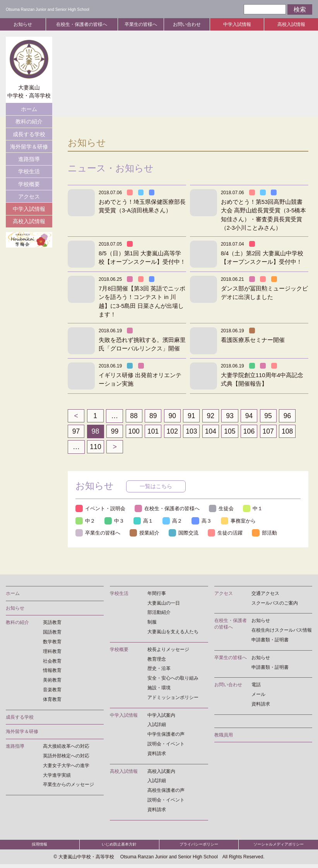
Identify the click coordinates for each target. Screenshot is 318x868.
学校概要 (29, 184)
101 (154, 431)
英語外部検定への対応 (66, 757)
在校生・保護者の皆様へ (82, 24)
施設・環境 (159, 689)
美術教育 (52, 681)
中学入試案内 (161, 716)
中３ (115, 521)
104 (213, 431)
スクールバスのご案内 (275, 604)
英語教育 (52, 624)
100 (135, 431)
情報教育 (52, 672)
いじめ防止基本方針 (119, 847)
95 (272, 416)
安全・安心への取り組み (173, 679)
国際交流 (185, 534)
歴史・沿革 (159, 670)
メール (258, 695)
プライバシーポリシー (199, 847)
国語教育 (52, 633)
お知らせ (23, 24)
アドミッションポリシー (173, 698)
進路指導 (29, 159)
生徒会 (222, 509)
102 (174, 431)
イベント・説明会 (101, 509)
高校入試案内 (161, 772)
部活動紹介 (159, 613)
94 (252, 416)
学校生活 (29, 171)
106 (252, 431)
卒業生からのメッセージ (68, 786)
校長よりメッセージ (168, 650)
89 (154, 416)
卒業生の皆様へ (141, 24)
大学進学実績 (57, 776)
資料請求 (157, 754)
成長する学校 (29, 134)
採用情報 (39, 847)
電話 (256, 686)
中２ (85, 521)
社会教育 (52, 662)
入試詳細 (157, 726)
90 (174, 416)
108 (291, 431)
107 (272, 431)
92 (213, 416)
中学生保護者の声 (166, 735)
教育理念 (157, 660)
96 (291, 416)
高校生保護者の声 (166, 791)
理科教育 (52, 652)
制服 (152, 623)
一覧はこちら (156, 486)
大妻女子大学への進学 (66, 766)
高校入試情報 (291, 24)
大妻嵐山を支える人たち (173, 633)
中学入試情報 (237, 24)
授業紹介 (145, 534)
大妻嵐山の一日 (164, 604)
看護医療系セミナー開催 (253, 340)
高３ (203, 521)
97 (76, 431)
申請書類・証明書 (270, 641)
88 (135, 416)
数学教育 (52, 643)
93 (233, 416)
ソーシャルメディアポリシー (278, 847)
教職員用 (224, 736)
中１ (254, 509)
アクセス (29, 196)
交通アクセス (265, 594)
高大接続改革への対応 (66, 747)
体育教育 (52, 700)
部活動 (266, 534)
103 (193, 431)
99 (115, 431)
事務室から (240, 521)
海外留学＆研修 (29, 147)
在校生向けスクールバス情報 (282, 631)
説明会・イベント (166, 745)
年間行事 (157, 594)
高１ (144, 521)
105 (233, 431)
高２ (174, 521)
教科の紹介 (29, 121)
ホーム (29, 109)
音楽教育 (52, 691)
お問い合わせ (187, 24)
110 (96, 447)
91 (193, 416)
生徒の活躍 (227, 534)
